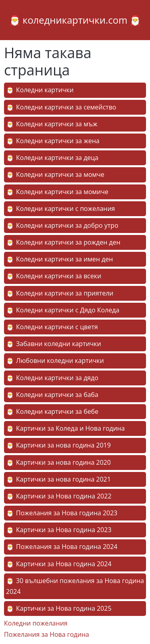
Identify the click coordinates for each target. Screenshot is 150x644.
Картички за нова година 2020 (63, 462)
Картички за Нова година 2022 (64, 496)
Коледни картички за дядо (57, 378)
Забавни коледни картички (59, 344)
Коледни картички (45, 90)
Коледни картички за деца (57, 158)
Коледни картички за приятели (65, 293)
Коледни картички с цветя (57, 327)
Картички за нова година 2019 (63, 445)
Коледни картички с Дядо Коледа (68, 310)
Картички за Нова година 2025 (64, 608)
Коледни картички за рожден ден (68, 242)
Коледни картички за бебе (57, 411)
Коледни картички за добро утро (67, 225)
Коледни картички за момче (60, 174)
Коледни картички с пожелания (65, 209)
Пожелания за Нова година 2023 (67, 513)
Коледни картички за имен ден (64, 259)
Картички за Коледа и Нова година (70, 428)
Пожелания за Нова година (47, 634)
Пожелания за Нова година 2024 (67, 547)
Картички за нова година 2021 (63, 479)
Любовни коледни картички (60, 360)
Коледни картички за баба (57, 395)
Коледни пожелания (36, 623)
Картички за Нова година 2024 (64, 564)
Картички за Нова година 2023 (64, 530)
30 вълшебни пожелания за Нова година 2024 (75, 586)
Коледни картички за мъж (57, 124)
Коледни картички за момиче (62, 192)
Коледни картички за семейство (66, 107)
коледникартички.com (75, 20)
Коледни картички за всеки (59, 276)
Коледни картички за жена (58, 141)
